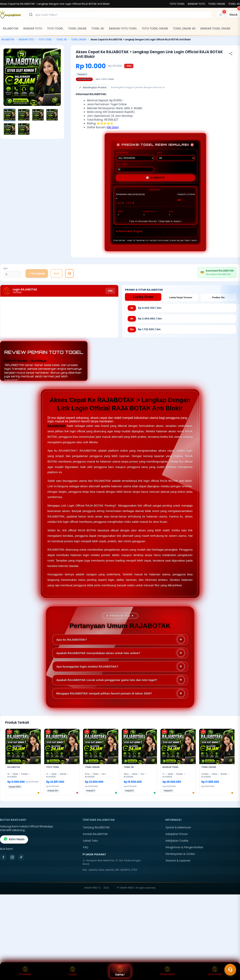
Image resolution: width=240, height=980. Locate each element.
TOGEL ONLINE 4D (184, 28)
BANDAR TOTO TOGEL (123, 28)
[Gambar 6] (24, 129)
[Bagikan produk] (231, 54)
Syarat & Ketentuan (178, 827)
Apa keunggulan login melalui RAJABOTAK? (87, 666)
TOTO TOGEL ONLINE (155, 28)
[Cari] (31, 15)
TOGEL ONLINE (217, 4)
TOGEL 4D (234, 4)
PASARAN (135, 156)
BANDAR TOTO (197, 4)
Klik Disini (113, 127)
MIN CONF (135, 168)
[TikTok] (21, 857)
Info (110, 291)
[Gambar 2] (24, 115)
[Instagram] (12, 857)
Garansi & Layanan (178, 861)
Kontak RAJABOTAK (95, 834)
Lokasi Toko (90, 841)
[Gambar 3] (38, 115)
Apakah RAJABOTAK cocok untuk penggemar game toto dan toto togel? (107, 680)
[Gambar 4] (52, 115)
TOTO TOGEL (177, 4)
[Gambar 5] (10, 129)
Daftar (120, 971)
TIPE (176, 156)
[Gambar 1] (10, 115)
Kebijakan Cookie (177, 841)
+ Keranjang (37, 273)
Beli (57, 273)
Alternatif (167, 971)
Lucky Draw (143, 297)
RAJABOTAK (11, 28)
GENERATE (155, 178)
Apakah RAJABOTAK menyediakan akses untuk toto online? (98, 653)
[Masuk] (233, 15)
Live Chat (215, 971)
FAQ (86, 847)
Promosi (25, 971)
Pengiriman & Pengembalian (184, 847)
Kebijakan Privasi (177, 834)
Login (73, 971)
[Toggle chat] (230, 970)
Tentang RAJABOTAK (96, 827)
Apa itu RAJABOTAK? (72, 640)
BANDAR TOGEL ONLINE (215, 28)
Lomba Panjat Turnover (181, 298)
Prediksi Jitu (218, 298)
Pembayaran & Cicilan (180, 854)
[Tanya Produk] (69, 273)
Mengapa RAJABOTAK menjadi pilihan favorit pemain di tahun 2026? (104, 693)
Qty (6, 268)
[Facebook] (3, 857)
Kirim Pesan (14, 839)
